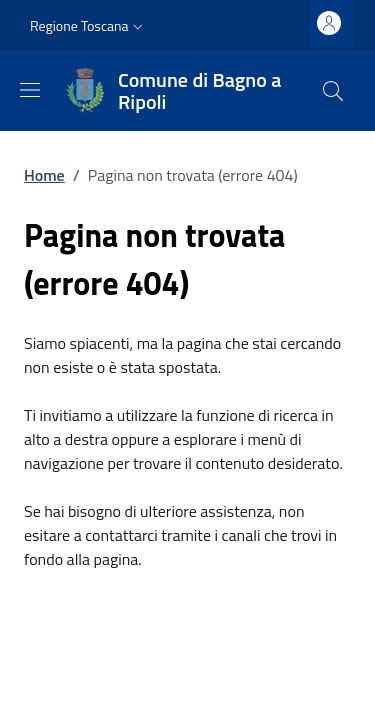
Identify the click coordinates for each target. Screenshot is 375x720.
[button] (88, 26)
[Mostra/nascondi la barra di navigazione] (30, 90)
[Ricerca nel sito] (333, 91)
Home (44, 175)
